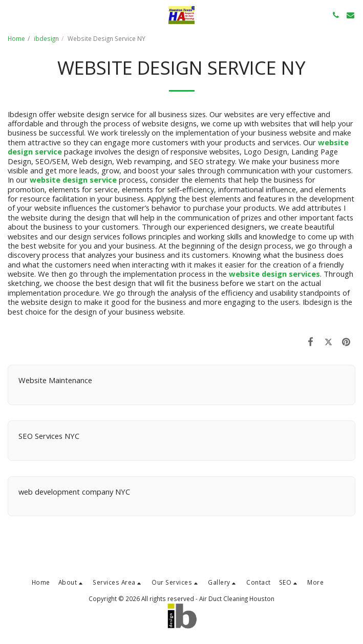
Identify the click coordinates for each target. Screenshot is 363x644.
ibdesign (46, 38)
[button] (11, 15)
